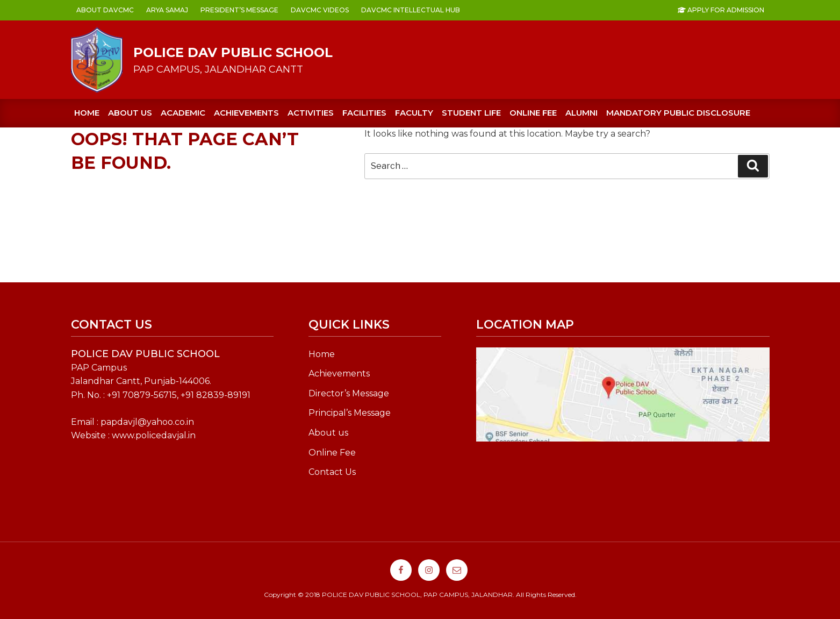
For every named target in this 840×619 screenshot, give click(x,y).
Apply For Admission (721, 10)
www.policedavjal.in (154, 435)
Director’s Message (349, 393)
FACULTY (414, 113)
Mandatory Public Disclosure (678, 113)
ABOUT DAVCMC (105, 10)
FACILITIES (364, 113)
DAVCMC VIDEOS (320, 10)
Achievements (339, 373)
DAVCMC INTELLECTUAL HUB (411, 10)
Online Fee (332, 453)
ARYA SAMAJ (167, 10)
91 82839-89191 (218, 395)
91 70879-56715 (144, 395)
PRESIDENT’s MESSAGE (239, 10)
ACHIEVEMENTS (246, 113)
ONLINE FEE (533, 113)
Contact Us (332, 472)
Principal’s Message (350, 413)
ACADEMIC (183, 113)
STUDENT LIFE (471, 113)
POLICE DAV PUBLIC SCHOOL (233, 52)
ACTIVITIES (311, 113)
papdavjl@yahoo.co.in (147, 422)
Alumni (581, 113)
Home (87, 113)
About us (130, 113)
